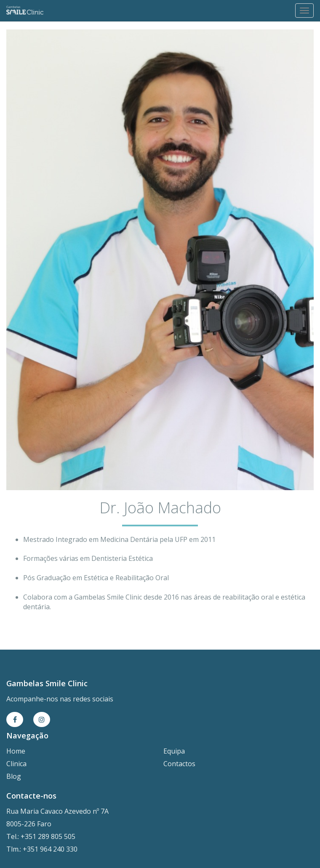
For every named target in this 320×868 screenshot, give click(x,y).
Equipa (174, 751)
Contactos (179, 764)
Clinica (16, 764)
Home (16, 751)
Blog (14, 776)
